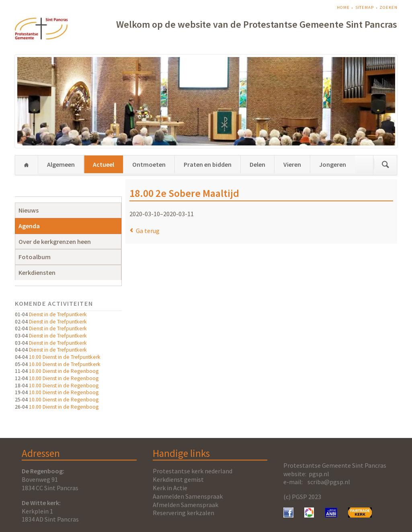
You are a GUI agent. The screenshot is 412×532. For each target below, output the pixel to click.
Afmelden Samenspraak (186, 505)
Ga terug (148, 231)
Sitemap (365, 7)
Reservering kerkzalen (183, 513)
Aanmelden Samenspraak (188, 496)
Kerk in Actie (170, 488)
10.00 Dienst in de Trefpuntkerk (65, 357)
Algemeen (61, 164)
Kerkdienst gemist (178, 479)
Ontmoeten (149, 164)
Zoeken (388, 7)
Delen (257, 164)
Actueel (104, 164)
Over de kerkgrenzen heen (55, 241)
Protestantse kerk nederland (193, 471)
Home (343, 7)
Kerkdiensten (37, 272)
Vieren (292, 164)
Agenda (29, 226)
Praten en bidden (208, 164)
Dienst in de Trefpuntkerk (58, 314)
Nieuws (29, 210)
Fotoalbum (35, 257)
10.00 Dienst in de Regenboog (64, 371)
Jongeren (333, 164)
